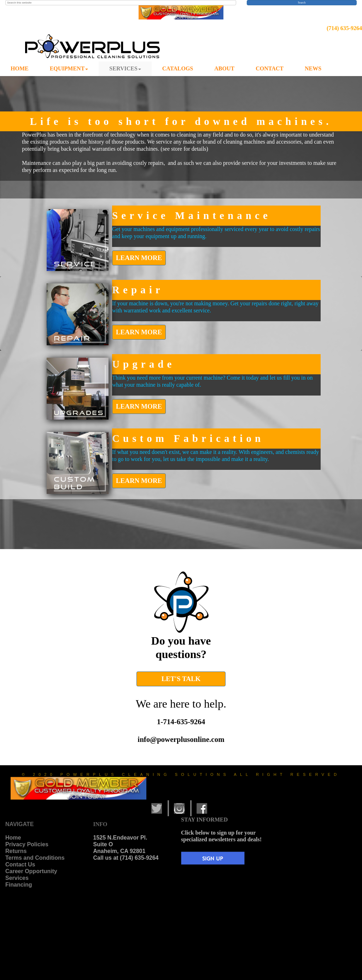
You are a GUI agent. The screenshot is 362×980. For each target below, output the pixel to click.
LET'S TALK (181, 679)
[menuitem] (20, 69)
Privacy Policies (27, 844)
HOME (20, 68)
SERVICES (125, 68)
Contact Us (20, 864)
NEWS (313, 68)
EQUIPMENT (69, 68)
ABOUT (224, 68)
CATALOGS (178, 68)
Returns (16, 851)
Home (13, 838)
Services (17, 878)
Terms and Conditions (35, 858)
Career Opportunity (31, 871)
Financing (19, 885)
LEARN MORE (139, 258)
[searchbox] (121, 3)
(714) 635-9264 (344, 28)
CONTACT (270, 68)
